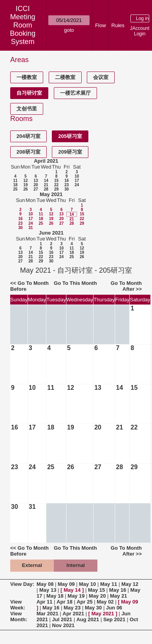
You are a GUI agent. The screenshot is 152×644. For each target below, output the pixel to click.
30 (67, 189)
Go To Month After (126, 286)
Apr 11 (44, 602)
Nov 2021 (63, 625)
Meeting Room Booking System (23, 29)
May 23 (72, 608)
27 (36, 189)
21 (46, 185)
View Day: (22, 584)
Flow (100, 25)
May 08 (45, 584)
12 (25, 181)
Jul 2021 (62, 619)
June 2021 (51, 233)
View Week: (18, 605)
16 (67, 181)
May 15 (96, 590)
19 (25, 185)
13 (36, 181)
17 (77, 181)
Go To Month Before (29, 286)
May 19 (76, 596)
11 (15, 181)
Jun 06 (114, 608)
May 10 (87, 584)
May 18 (55, 596)
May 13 (48, 590)
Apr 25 (84, 602)
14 (46, 181)
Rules (118, 25)
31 (30, 228)
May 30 (93, 608)
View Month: (19, 616)
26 (25, 189)
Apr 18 (64, 602)
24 (77, 185)
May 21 (118, 596)
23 (67, 185)
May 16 (118, 590)
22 (56, 185)
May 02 (105, 602)
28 (46, 189)
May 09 (66, 584)
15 (56, 181)
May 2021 (51, 194)
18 (15, 185)
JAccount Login (140, 31)
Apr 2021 (73, 614)
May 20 (97, 596)
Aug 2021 (88, 619)
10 (77, 176)
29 (56, 189)
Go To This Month (75, 283)
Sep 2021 (114, 619)
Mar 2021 (48, 614)
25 (15, 189)
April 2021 (46, 161)
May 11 (109, 584)
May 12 (130, 584)
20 (36, 185)
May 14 (72, 590)
